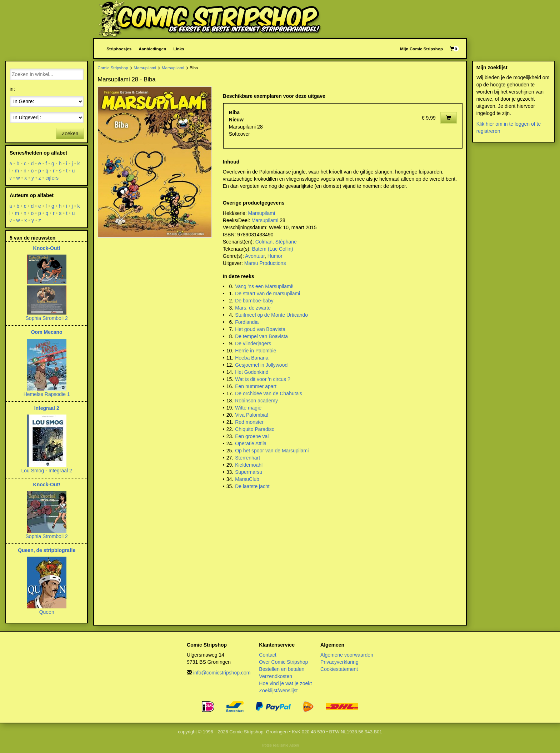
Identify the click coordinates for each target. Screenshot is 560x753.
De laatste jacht (252, 486)
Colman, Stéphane (276, 242)
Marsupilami (145, 68)
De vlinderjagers (253, 343)
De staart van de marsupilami (267, 293)
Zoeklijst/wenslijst (278, 691)
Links (179, 49)
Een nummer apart (256, 386)
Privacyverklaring (339, 662)
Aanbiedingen (152, 49)
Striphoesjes (119, 49)
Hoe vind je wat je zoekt (285, 683)
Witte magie (248, 408)
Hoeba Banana (252, 358)
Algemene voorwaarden (347, 655)
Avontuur (255, 256)
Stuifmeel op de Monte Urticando (271, 315)
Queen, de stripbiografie (47, 550)
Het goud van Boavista (260, 329)
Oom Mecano (47, 332)
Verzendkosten (276, 676)
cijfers (52, 178)
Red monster (249, 422)
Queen (47, 612)
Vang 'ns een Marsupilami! (264, 286)
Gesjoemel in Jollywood (261, 365)
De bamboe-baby (254, 301)
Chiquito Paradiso (255, 429)
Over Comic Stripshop (283, 662)
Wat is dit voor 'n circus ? (263, 379)
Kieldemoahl (249, 465)
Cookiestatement (339, 669)
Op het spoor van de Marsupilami (272, 451)
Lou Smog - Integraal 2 (46, 471)
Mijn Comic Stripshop (421, 49)
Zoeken (70, 134)
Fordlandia (247, 322)
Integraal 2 (47, 408)
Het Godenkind (252, 372)
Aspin (294, 745)
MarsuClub (247, 479)
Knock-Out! (47, 248)
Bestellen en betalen (282, 669)
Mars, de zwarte (253, 308)
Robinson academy (256, 401)
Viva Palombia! (252, 415)
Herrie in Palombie (256, 351)
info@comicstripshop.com (222, 673)
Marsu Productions (265, 263)
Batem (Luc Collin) (272, 249)
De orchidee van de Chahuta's (269, 393)
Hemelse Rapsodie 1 (47, 394)
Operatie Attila (251, 443)
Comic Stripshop (113, 68)
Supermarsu (249, 472)
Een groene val (252, 436)
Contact (267, 655)
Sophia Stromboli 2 (47, 318)
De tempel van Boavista (261, 336)
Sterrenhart (247, 458)
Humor (275, 256)
